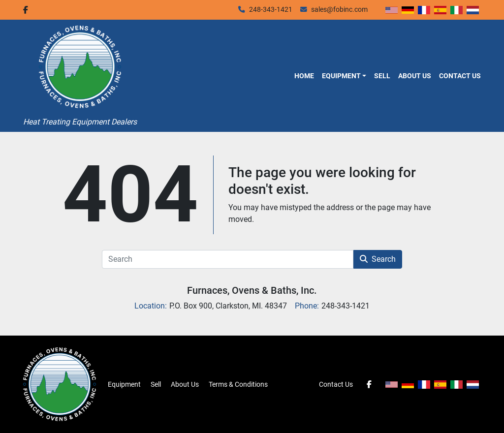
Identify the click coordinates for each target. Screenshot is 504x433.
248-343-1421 (271, 9)
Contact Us (460, 76)
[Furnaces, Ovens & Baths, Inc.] (60, 384)
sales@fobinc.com (339, 9)
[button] (344, 76)
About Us (415, 76)
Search (378, 259)
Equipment (341, 76)
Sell (382, 76)
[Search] (228, 259)
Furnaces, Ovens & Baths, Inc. (252, 290)
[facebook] (26, 10)
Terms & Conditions (238, 384)
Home (304, 76)
